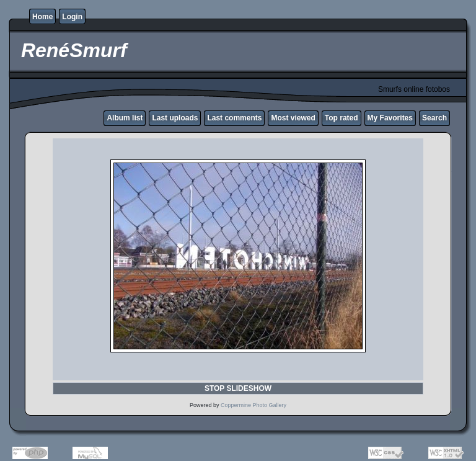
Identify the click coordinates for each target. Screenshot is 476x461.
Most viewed (293, 118)
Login (72, 17)
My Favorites (390, 118)
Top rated (342, 118)
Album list (125, 118)
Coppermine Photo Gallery (253, 405)
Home (42, 17)
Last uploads (175, 118)
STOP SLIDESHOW (238, 388)
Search (434, 118)
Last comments (234, 118)
